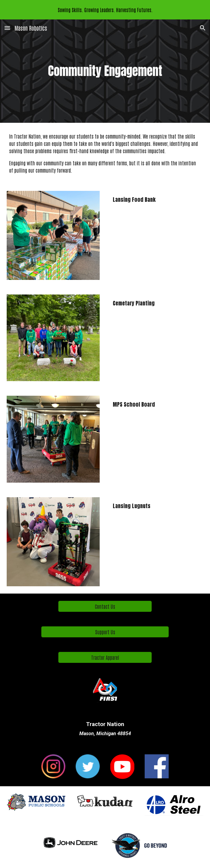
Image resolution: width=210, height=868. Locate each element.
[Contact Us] (105, 606)
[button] (7, 28)
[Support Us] (105, 632)
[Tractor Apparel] (105, 657)
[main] (105, 71)
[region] (105, 10)
